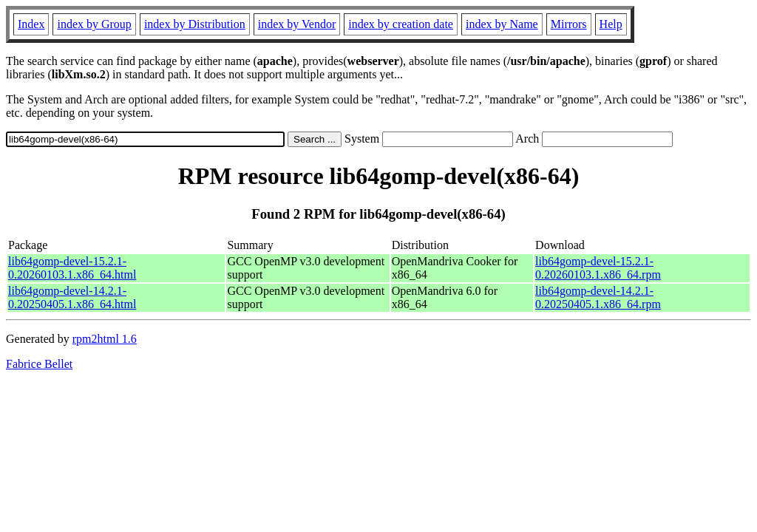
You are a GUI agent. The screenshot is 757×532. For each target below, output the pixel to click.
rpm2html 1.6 (105, 339)
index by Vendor (297, 24)
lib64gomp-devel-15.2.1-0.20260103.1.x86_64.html (72, 268)
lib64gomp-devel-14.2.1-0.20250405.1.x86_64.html (72, 297)
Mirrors (569, 24)
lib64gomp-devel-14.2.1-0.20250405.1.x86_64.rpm (598, 297)
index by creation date (401, 24)
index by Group (94, 24)
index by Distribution (195, 24)
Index (31, 24)
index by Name (502, 24)
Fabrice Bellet (39, 364)
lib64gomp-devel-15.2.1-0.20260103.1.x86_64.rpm (598, 268)
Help (611, 24)
